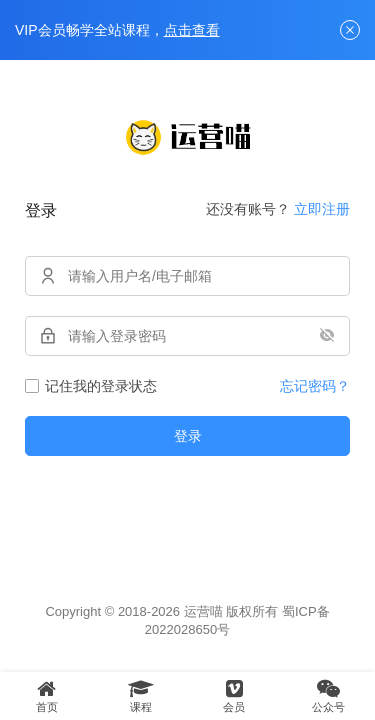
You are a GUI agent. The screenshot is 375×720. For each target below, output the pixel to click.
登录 (188, 436)
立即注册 (322, 209)
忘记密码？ (315, 386)
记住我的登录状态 (91, 386)
